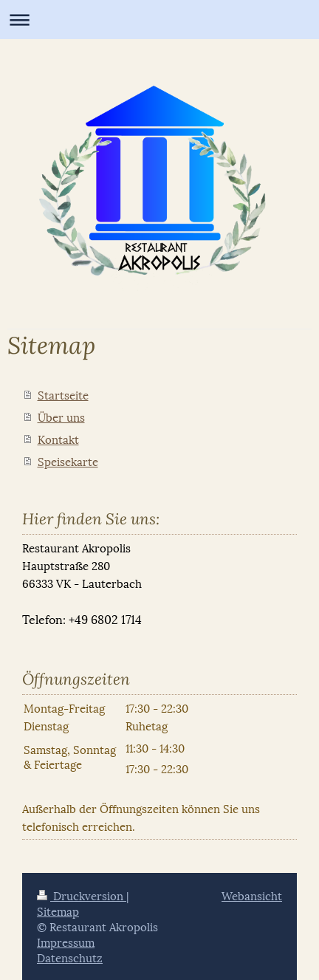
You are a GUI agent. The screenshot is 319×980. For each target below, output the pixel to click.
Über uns (61, 417)
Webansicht (252, 895)
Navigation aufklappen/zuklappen (159, 20)
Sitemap (58, 911)
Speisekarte (68, 461)
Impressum (66, 942)
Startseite (63, 394)
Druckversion (82, 895)
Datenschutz (70, 957)
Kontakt (58, 439)
